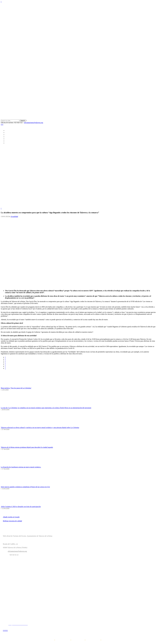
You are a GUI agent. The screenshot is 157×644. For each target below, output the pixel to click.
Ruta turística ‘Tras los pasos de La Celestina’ (16, 388)
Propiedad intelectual (93, 640)
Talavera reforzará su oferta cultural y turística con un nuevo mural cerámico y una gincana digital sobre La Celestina (40, 428)
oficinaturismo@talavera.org (34, 123)
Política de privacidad (63, 640)
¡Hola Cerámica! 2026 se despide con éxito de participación (21, 507)
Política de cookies (78, 640)
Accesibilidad (106, 640)
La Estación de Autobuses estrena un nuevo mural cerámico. (21, 467)
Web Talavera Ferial (18, 583)
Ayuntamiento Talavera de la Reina (18, 570)
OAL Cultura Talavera (18, 597)
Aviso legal (50, 640)
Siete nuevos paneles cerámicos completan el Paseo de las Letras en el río (25, 487)
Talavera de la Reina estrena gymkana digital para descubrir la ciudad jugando (27, 447)
